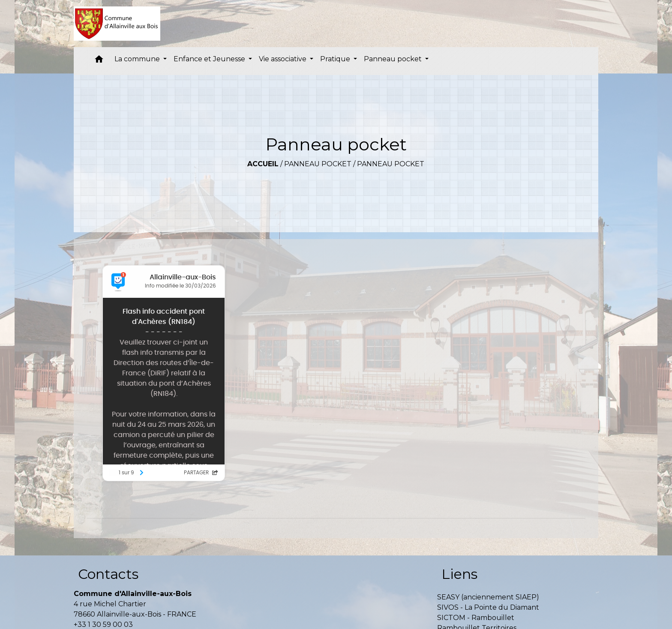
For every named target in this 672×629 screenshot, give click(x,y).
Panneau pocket (318, 164)
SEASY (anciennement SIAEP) (488, 597)
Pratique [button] (336, 59)
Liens (459, 574)
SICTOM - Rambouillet (476, 618)
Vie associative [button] (283, 59)
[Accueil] (117, 24)
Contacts (108, 574)
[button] (99, 61)
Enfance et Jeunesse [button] (210, 59)
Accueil (263, 164)
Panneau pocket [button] (394, 59)
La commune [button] (138, 59)
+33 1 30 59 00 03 (103, 625)
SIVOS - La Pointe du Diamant (488, 607)
